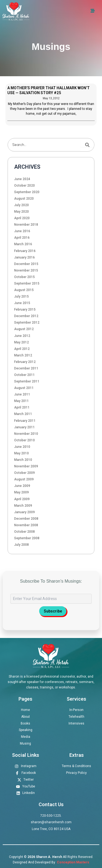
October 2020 (24, 186)
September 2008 (27, 538)
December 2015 (26, 264)
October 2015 (24, 277)
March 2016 (23, 244)
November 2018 (26, 225)
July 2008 (21, 545)
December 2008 (26, 519)
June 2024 (22, 179)
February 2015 (25, 309)
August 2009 (24, 479)
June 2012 (22, 336)
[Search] (87, 145)
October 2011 (24, 375)
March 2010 (23, 460)
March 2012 (23, 355)
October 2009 (24, 473)
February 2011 (25, 421)
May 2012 (21, 342)
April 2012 (22, 349)
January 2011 (24, 427)
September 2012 (27, 323)
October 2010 (24, 440)
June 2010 (22, 447)
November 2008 (26, 525)
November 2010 (26, 434)
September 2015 (27, 283)
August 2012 (24, 329)
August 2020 (24, 199)
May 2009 (21, 492)
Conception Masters (73, 862)
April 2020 (22, 218)
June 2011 (22, 394)
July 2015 (21, 296)
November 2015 (26, 270)
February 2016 (25, 251)
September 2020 (27, 192)
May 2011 (21, 401)
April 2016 (22, 238)
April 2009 (22, 499)
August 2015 (24, 290)
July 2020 (21, 205)
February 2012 (25, 362)
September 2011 (27, 381)
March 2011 (23, 414)
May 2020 (21, 212)
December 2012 (26, 316)
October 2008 (24, 532)
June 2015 (22, 303)
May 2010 (21, 453)
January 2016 (24, 257)
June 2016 (22, 231)
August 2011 (24, 388)
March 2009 (23, 506)
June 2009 (22, 486)
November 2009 (26, 466)
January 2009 (24, 512)
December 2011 (26, 368)
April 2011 (22, 407)
